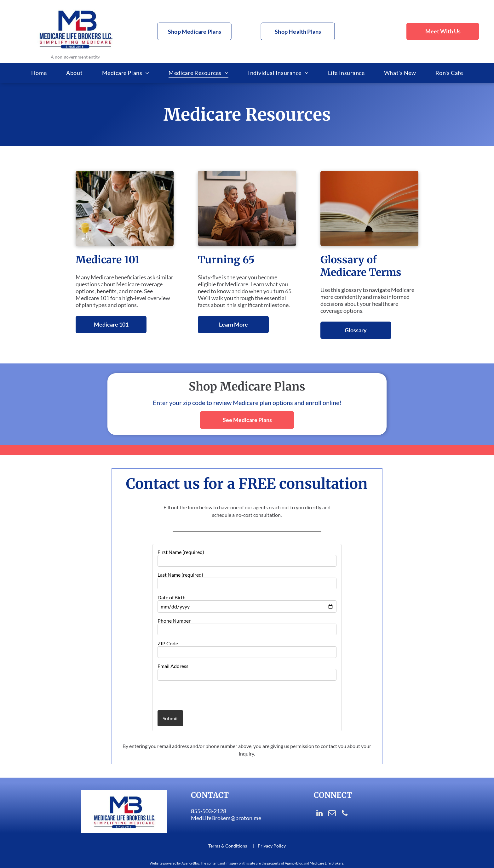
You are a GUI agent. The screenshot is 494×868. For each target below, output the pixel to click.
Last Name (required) (180, 575)
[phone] (345, 814)
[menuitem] (39, 73)
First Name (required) (181, 552)
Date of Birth (172, 597)
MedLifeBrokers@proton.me (226, 818)
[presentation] (194, 695)
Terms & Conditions (228, 846)
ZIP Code (168, 643)
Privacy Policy (272, 846)
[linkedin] (319, 814)
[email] (332, 814)
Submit (170, 718)
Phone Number (174, 621)
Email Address (173, 666)
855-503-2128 (209, 811)
